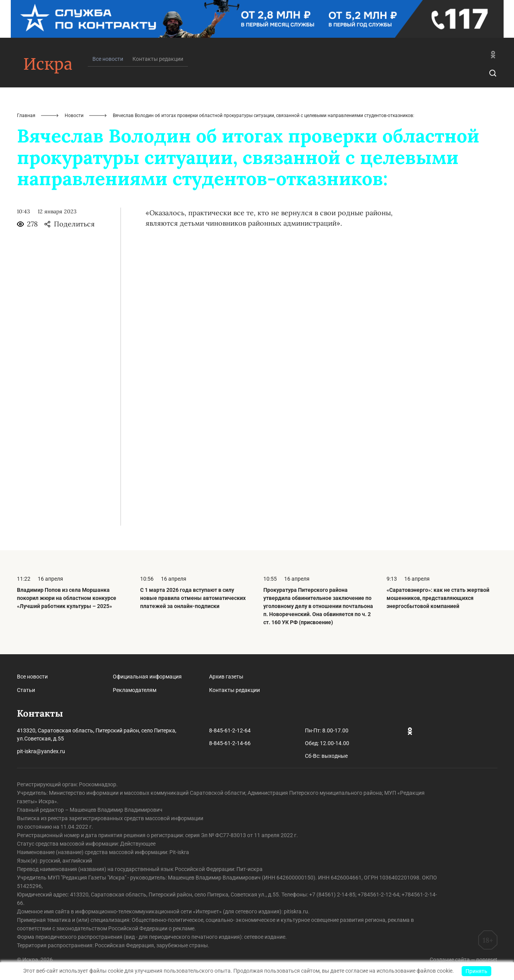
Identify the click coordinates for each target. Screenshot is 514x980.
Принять (476, 971)
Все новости (32, 677)
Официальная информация (147, 677)
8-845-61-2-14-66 (230, 743)
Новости (74, 116)
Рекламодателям (135, 690)
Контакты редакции (158, 59)
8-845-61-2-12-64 (230, 730)
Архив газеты (226, 677)
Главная (26, 116)
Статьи (26, 690)
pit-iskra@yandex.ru (41, 751)
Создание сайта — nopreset (464, 960)
